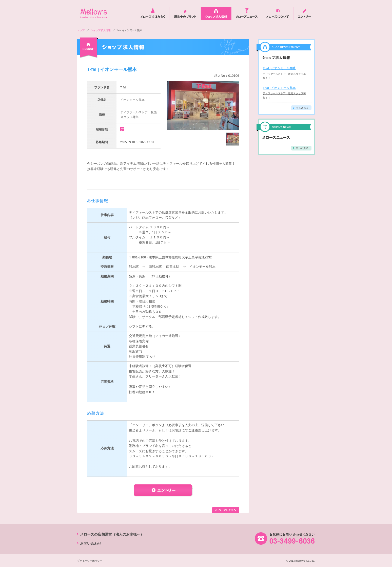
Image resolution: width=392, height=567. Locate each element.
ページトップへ (226, 510)
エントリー (304, 13)
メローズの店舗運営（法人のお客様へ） (112, 534)
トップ (81, 30)
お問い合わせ (91, 543)
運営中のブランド (185, 13)
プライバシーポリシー (90, 561)
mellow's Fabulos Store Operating (93, 13)
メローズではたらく (153, 13)
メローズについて (278, 13)
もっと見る (301, 108)
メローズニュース (247, 13)
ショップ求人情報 (216, 13)
